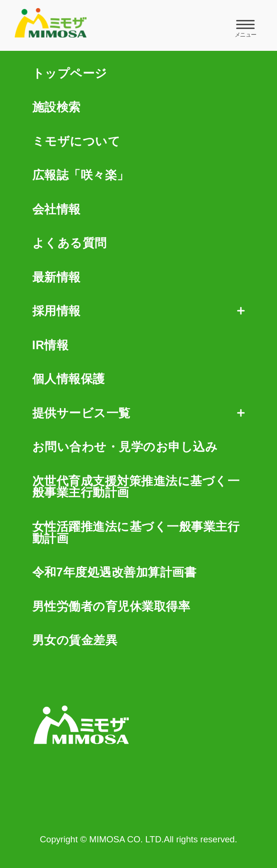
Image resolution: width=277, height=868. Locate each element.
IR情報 (51, 345)
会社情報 (57, 209)
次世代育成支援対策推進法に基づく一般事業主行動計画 (136, 487)
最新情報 (57, 277)
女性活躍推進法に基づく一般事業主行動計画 (136, 533)
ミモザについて (76, 141)
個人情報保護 (69, 379)
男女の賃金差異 (75, 640)
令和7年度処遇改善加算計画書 (115, 572)
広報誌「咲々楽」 (81, 175)
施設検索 (57, 107)
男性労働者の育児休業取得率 (111, 606)
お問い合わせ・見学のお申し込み (125, 447)
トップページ (70, 73)
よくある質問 (70, 243)
